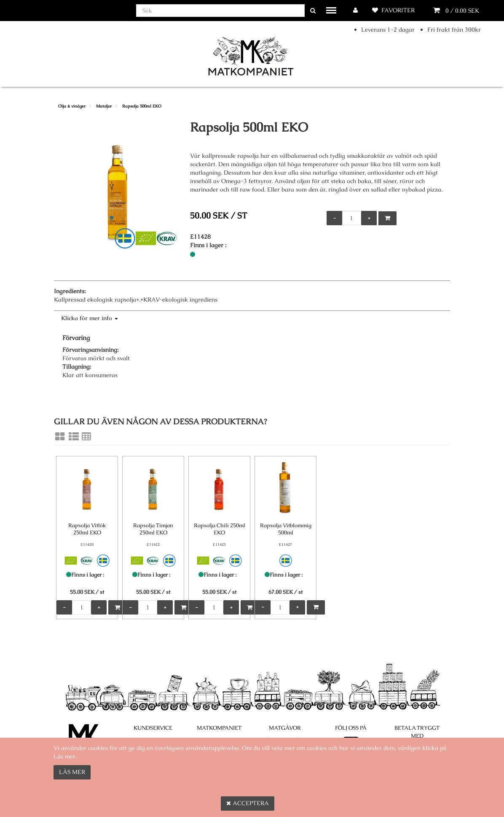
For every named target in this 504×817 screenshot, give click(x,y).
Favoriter (398, 10)
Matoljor (104, 106)
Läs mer (72, 772)
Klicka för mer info (90, 318)
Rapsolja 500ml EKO (142, 106)
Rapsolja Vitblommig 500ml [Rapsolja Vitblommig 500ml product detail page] (286, 529)
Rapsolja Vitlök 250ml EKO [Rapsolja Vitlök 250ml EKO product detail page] (87, 529)
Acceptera (248, 803)
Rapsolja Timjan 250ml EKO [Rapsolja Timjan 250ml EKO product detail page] (153, 529)
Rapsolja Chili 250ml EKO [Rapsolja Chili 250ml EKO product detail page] (220, 529)
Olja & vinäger (72, 106)
